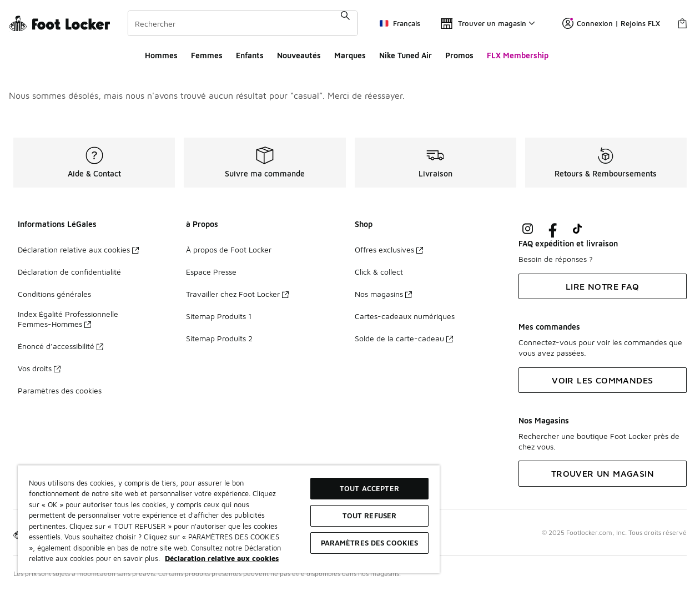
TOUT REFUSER (370, 516)
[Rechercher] (243, 23)
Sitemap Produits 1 (219, 316)
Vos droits (39, 368)
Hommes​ (161, 55)
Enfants (250, 55)
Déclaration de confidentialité (69, 272)
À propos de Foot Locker (229, 249)
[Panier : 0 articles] (682, 23)
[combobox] (243, 23)
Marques (350, 55)
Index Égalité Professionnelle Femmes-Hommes (68, 319)
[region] (229, 519)
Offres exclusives (389, 249)
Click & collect (379, 272)
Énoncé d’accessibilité (61, 346)
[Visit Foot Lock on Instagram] (528, 229)
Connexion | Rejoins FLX (611, 23)
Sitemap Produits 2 (219, 338)
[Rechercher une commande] (345, 23)
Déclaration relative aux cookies (78, 249)
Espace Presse (211, 272)
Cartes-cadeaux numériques (405, 316)
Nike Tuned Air (406, 55)
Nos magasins (383, 294)
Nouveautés (299, 55)
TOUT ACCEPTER (369, 488)
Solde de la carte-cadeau (404, 338)
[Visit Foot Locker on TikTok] (578, 229)
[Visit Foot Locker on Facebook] (553, 229)
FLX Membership (518, 55)
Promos (459, 55)
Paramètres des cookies (60, 390)
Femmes (207, 55)
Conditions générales (54, 294)
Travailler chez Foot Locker (237, 294)
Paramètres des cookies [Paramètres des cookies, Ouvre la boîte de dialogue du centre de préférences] (370, 543)
